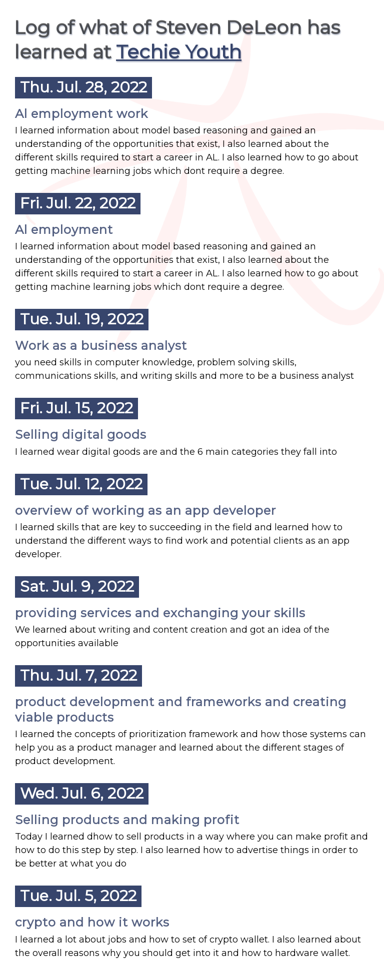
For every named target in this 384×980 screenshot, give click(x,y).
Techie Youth (179, 52)
